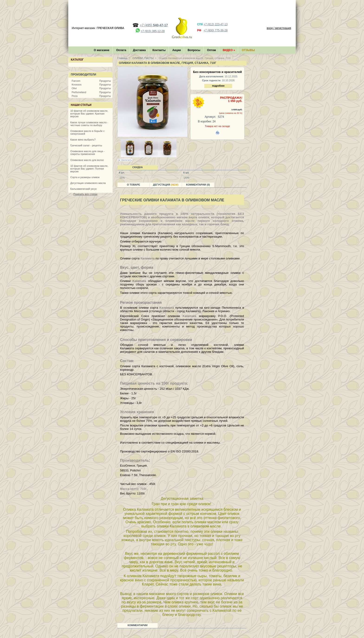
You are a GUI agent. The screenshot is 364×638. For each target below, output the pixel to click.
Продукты (105, 81)
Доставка (139, 50)
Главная (122, 58)
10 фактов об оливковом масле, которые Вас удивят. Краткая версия (89, 114)
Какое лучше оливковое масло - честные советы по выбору (89, 124)
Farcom (76, 81)
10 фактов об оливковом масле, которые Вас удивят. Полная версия (89, 169)
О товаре (134, 185)
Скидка (138, 167)
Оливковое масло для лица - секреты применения (87, 153)
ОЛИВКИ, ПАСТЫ (143, 58)
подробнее (218, 86)
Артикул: (210, 117)
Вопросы (194, 50)
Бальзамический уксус (84, 189)
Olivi (74, 88)
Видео (229, 50)
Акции (177, 50)
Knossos (77, 85)
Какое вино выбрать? (83, 140)
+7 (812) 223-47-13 (216, 24)
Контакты (159, 50)
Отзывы (248, 50)
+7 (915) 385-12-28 (153, 31)
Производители (83, 75)
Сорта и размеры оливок (85, 177)
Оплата (121, 50)
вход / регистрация (279, 28)
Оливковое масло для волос (87, 160)
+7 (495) (154, 25)
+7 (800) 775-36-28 (216, 30)
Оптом (211, 50)
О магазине (102, 50)
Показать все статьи (85, 194)
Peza (75, 96)
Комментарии (138, 625)
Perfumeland (79, 92)
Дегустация (166, 185)
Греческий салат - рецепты (86, 145)
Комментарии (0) (198, 185)
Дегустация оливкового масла (88, 183)
